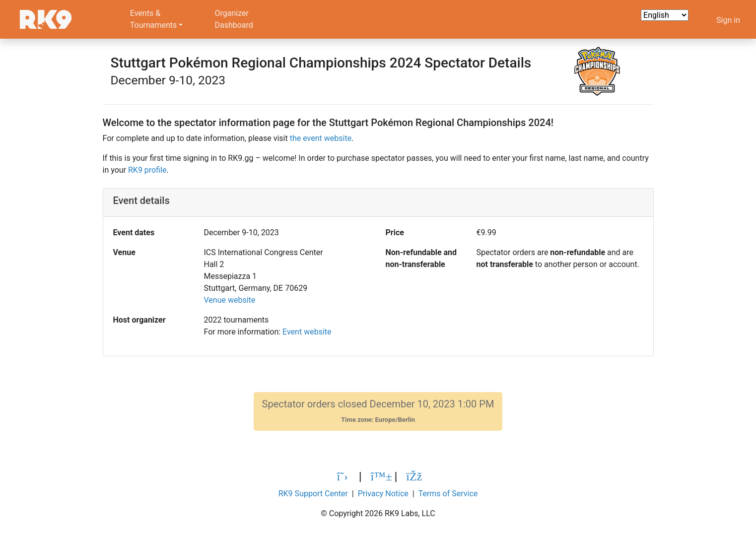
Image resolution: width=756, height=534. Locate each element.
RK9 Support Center (313, 494)
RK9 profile (147, 170)
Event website (307, 332)
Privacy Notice (383, 494)
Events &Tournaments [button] (154, 19)
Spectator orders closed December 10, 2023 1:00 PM (378, 411)
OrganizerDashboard (234, 19)
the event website (321, 138)
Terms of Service (448, 494)
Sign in (728, 20)
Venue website (230, 300)
